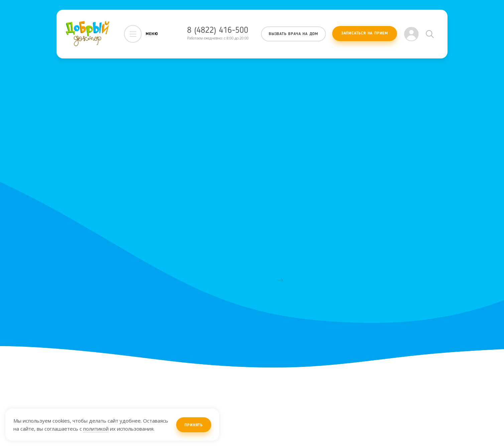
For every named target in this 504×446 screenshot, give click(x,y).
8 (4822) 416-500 (218, 31)
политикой (96, 429)
